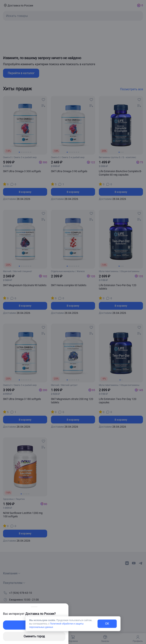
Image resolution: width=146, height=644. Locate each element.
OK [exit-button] (107, 624)
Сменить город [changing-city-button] (34, 636)
